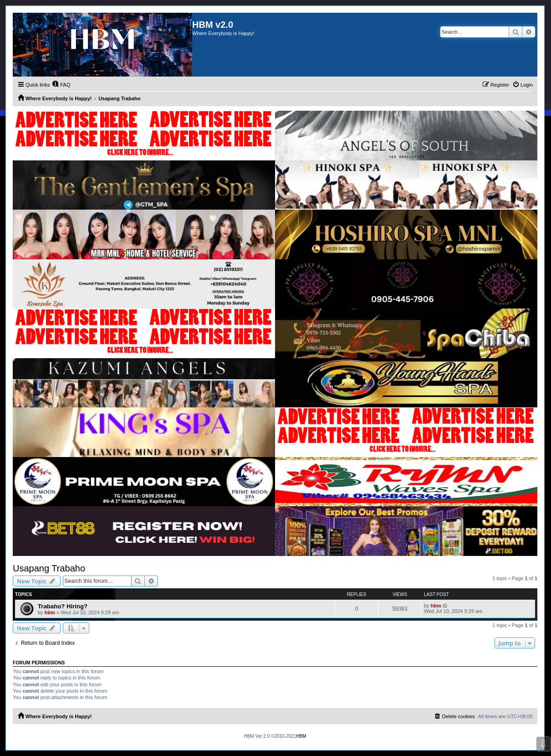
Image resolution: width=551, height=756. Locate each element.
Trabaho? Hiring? (63, 606)
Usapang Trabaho (49, 568)
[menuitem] (61, 85)
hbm (50, 612)
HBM (301, 736)
